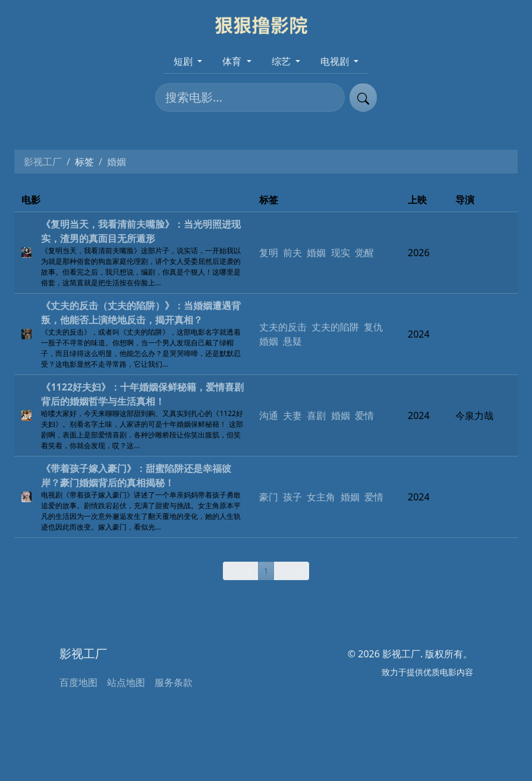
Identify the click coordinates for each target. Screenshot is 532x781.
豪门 (269, 497)
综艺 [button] (282, 61)
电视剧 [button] (336, 61)
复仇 (373, 327)
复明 (269, 253)
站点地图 (126, 682)
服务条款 (174, 682)
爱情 (364, 415)
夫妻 (292, 415)
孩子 (292, 497)
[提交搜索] (363, 97)
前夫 (292, 253)
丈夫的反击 (283, 327)
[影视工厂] (266, 24)
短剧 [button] (184, 61)
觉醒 (364, 253)
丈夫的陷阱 (335, 327)
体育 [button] (233, 61)
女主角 (321, 497)
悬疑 (292, 341)
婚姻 (316, 253)
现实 (341, 253)
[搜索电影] (250, 97)
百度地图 (78, 682)
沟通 (269, 415)
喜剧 (316, 415)
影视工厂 (43, 162)
